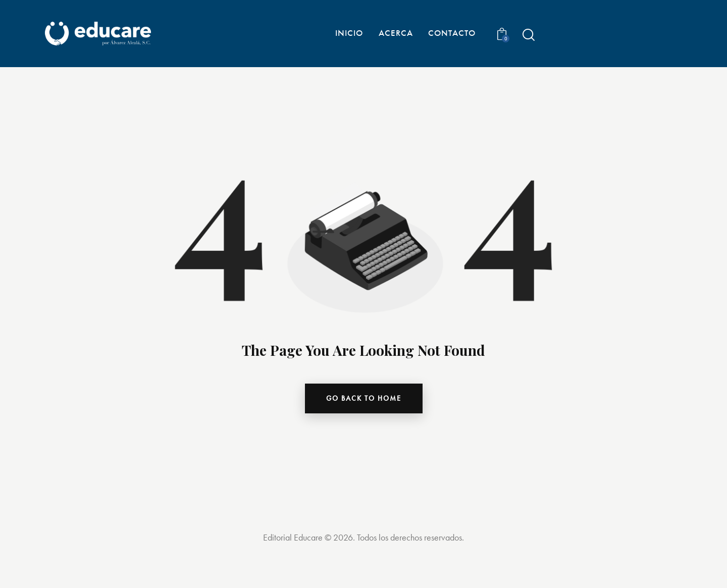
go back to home (364, 398)
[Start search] (528, 35)
